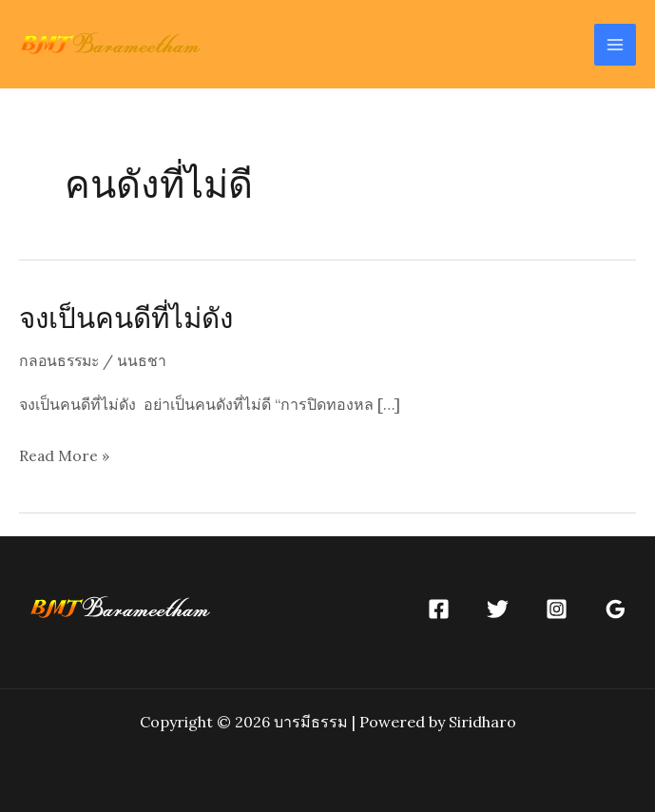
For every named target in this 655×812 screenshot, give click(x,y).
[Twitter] (498, 608)
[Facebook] (439, 608)
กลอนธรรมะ (61, 360)
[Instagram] (557, 608)
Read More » (65, 455)
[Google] (616, 608)
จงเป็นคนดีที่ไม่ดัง (129, 317)
